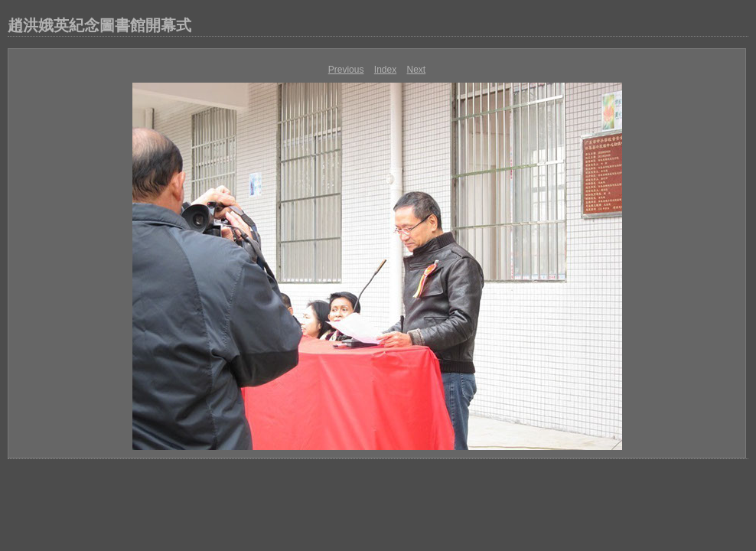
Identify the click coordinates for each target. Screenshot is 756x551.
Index (385, 70)
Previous (346, 70)
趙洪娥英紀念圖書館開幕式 (99, 25)
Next (417, 70)
